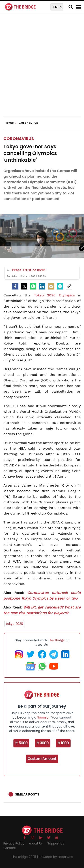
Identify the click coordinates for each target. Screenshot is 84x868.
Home (11, 123)
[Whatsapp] (33, 286)
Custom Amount (42, 759)
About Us (36, 843)
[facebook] (15, 286)
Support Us (56, 843)
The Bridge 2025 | (25, 857)
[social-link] (69, 286)
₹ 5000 (21, 743)
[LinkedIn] (42, 286)
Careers (10, 848)
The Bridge (56, 640)
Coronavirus (19, 139)
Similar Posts (27, 794)
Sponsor (43, 717)
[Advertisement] (42, 69)
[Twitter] (24, 286)
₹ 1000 (63, 743)
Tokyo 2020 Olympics (54, 295)
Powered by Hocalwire (56, 857)
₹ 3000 (43, 743)
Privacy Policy (14, 843)
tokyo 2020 (14, 624)
